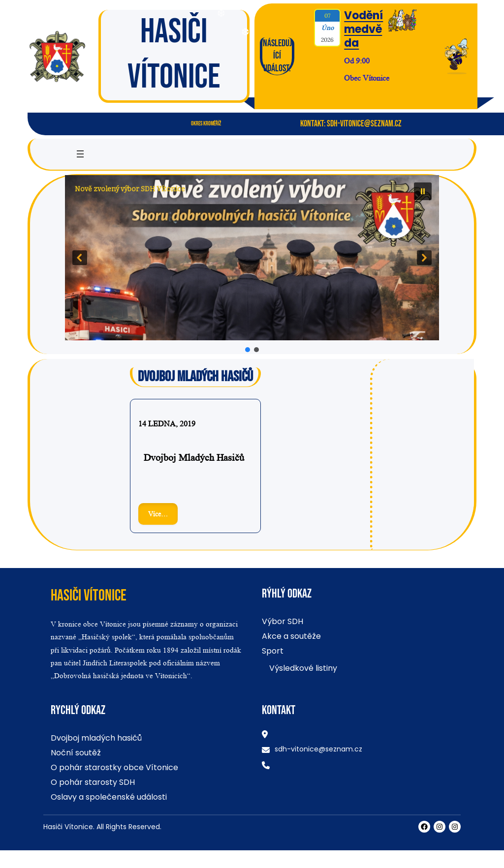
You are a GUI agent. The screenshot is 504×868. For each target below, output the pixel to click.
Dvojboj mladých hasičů (194, 458)
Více (350, 94)
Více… (163, 516)
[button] (252, 258)
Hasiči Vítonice (89, 596)
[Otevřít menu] (80, 154)
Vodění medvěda (363, 29)
